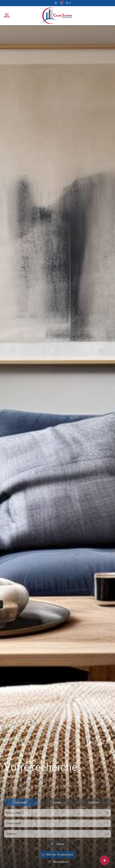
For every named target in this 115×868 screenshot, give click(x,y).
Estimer (94, 813)
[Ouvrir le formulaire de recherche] (57, 855)
